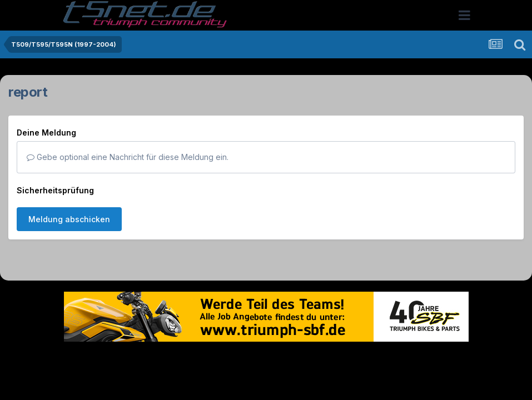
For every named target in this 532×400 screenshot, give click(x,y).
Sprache (160, 359)
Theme (205, 359)
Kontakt (337, 359)
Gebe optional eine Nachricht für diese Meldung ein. (128, 157)
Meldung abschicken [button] (69, 219)
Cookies (377, 359)
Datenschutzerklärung (273, 359)
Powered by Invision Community (266, 382)
